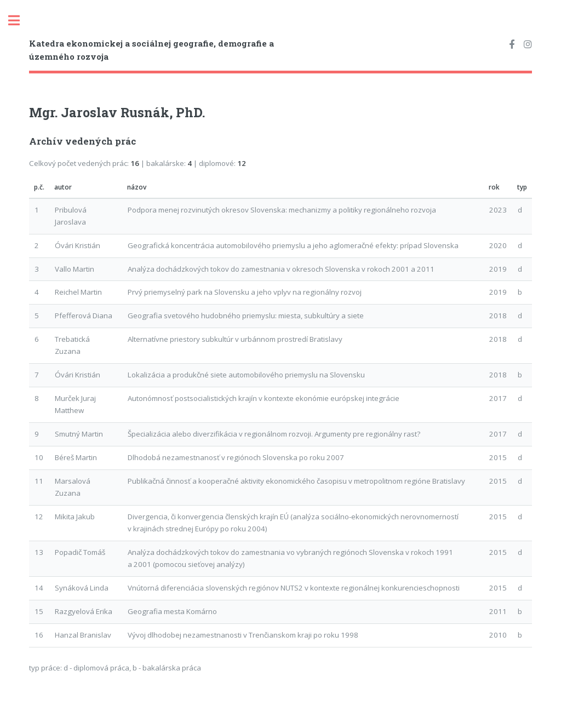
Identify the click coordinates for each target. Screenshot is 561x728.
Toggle (20, 21)
